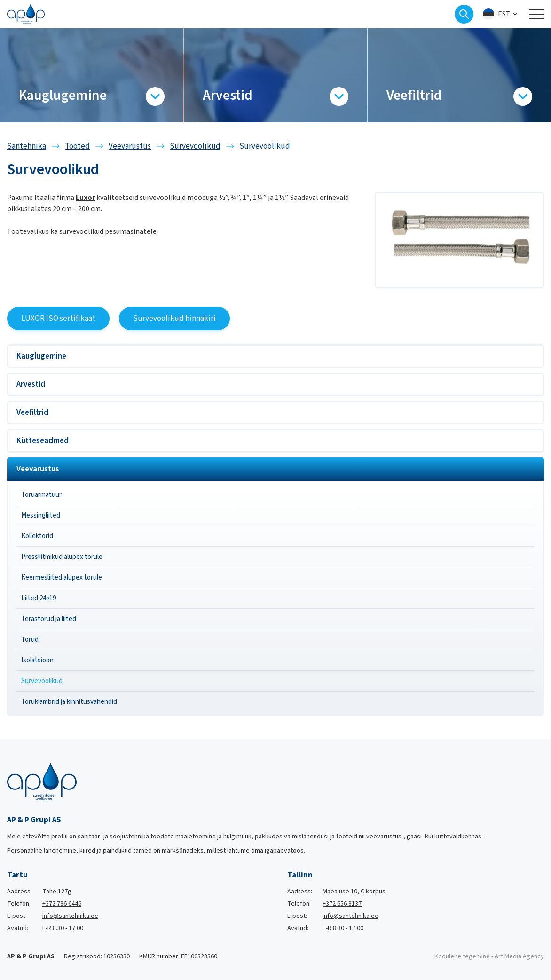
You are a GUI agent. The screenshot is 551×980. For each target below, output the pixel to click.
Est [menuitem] (504, 14)
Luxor (85, 198)
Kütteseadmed (43, 441)
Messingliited (41, 515)
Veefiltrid (32, 413)
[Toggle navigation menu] (536, 14)
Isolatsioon (37, 660)
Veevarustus (38, 469)
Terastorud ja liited (49, 619)
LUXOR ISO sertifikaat (58, 319)
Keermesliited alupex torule (62, 578)
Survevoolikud (42, 681)
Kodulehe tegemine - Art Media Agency (489, 956)
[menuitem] (501, 14)
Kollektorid (37, 536)
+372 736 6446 (62, 904)
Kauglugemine (41, 356)
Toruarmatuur (41, 495)
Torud (30, 640)
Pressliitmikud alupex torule (62, 557)
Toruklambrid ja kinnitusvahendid (69, 702)
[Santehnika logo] (26, 14)
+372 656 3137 (342, 904)
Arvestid (31, 384)
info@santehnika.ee (70, 916)
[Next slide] (544, 75)
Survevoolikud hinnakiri (174, 319)
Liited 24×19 (39, 598)
